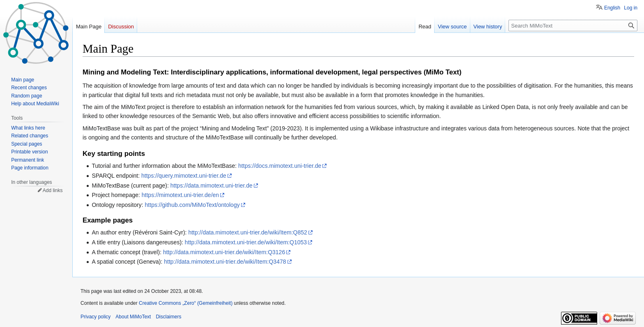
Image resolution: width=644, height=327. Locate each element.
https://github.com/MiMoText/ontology (192, 205)
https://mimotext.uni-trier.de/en (180, 195)
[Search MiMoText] (573, 26)
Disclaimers (168, 317)
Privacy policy (95, 317)
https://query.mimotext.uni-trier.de (184, 176)
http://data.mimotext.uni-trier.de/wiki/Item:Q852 (247, 232)
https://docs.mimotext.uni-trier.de (280, 166)
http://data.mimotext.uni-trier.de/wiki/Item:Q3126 (224, 252)
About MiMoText (133, 317)
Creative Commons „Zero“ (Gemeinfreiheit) (186, 303)
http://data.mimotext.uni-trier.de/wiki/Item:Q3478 (225, 262)
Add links (53, 190)
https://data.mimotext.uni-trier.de (212, 186)
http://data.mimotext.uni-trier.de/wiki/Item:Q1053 (246, 242)
